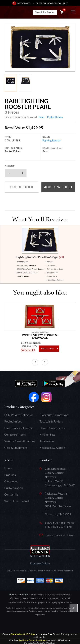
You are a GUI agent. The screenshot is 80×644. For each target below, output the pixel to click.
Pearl (41, 117)
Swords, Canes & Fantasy (20, 441)
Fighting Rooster (52, 140)
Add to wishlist (58, 187)
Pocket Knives (55, 117)
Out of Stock (22, 187)
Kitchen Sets (47, 435)
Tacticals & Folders (51, 421)
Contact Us (11, 495)
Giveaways (11, 481)
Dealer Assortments (52, 428)
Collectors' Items (15, 435)
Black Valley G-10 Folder (23, 634)
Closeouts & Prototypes (54, 415)
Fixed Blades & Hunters (19, 428)
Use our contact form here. (59, 535)
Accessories (47, 441)
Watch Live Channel (17, 501)
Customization (14, 488)
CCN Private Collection (19, 415)
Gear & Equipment (16, 448)
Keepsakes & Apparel (53, 448)
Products (10, 475)
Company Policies (40, 563)
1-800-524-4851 (24, 3)
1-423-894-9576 (55, 527)
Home (8, 468)
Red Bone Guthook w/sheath (33, 640)
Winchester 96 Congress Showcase (40, 336)
